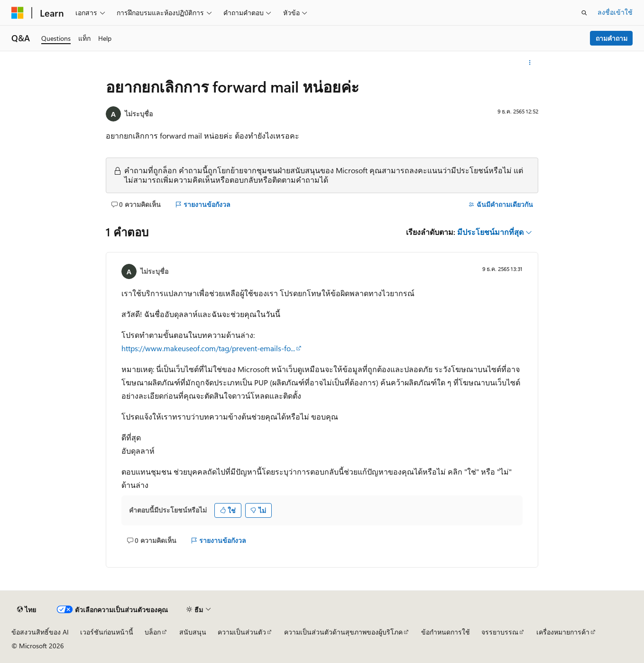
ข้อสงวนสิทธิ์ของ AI (40, 632)
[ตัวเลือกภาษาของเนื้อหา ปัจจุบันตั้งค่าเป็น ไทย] (27, 610)
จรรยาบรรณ (500, 632)
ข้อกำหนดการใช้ (446, 632)
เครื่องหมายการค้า (563, 632)
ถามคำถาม (612, 38)
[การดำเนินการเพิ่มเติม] (530, 63)
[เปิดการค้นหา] (584, 13)
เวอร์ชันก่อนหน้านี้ (107, 632)
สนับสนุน (193, 632)
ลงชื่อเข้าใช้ (615, 12)
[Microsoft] (18, 13)
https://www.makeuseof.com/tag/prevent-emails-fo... (208, 348)
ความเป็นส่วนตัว (242, 632)
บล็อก (153, 632)
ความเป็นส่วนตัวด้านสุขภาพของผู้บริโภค (343, 632)
